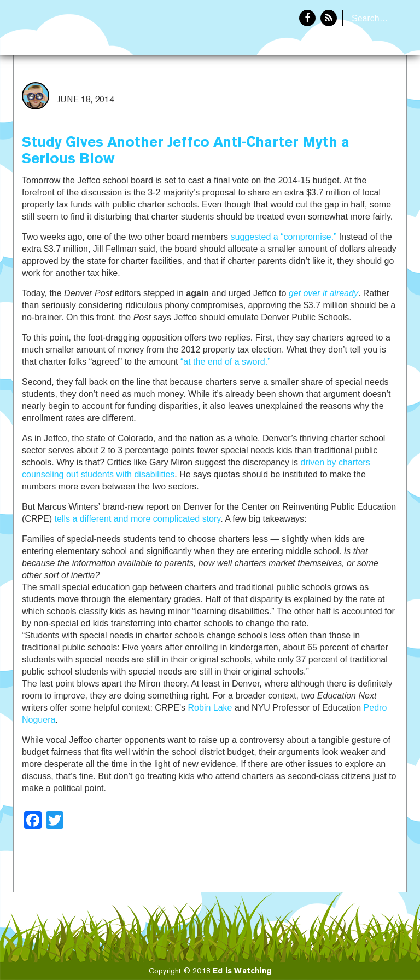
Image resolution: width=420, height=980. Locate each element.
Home (312, 91)
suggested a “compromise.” (284, 237)
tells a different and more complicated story (138, 519)
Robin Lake (210, 708)
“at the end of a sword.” (226, 362)
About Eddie (371, 91)
